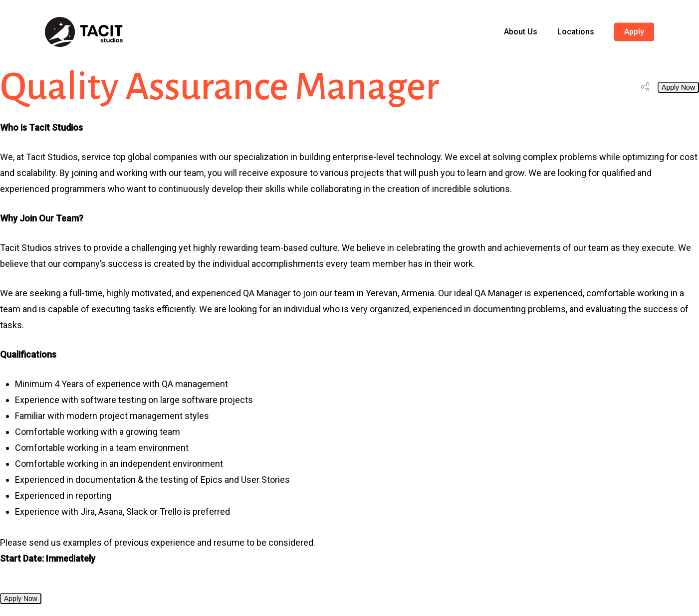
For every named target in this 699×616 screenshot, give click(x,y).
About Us (521, 32)
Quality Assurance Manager (220, 87)
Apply (634, 32)
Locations (576, 32)
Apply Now (678, 87)
